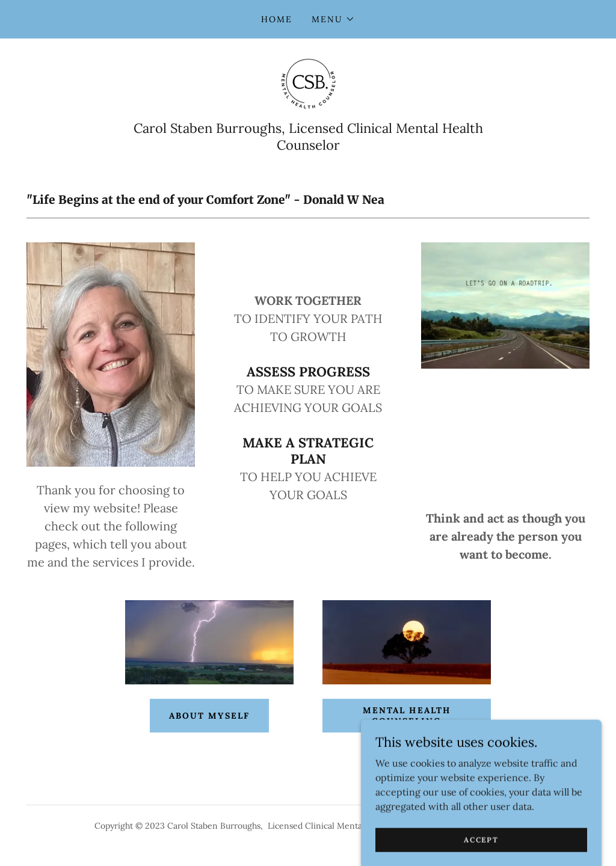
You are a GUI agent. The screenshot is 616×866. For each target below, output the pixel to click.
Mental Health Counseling (406, 716)
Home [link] (277, 19)
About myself (209, 716)
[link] (308, 83)
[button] (333, 19)
